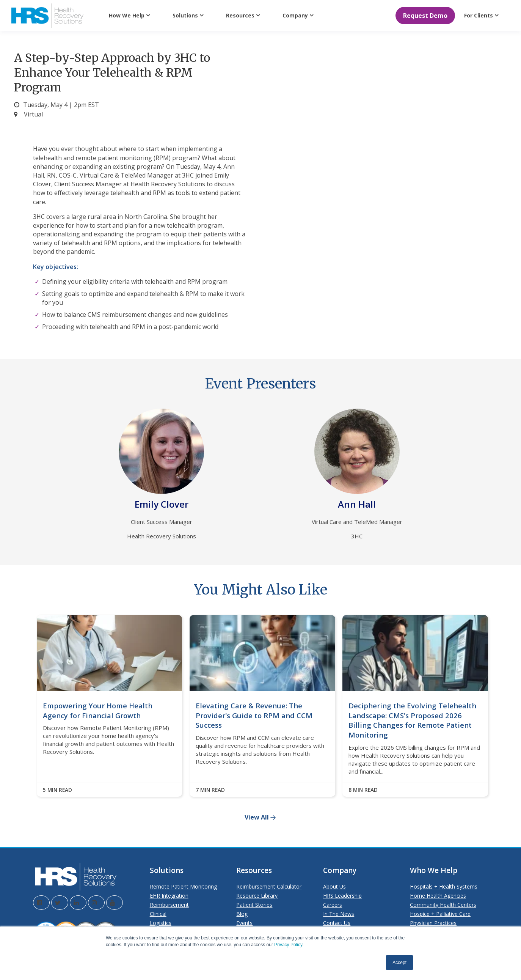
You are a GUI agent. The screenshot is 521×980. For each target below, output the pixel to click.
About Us (334, 886)
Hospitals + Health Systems (444, 886)
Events (244, 923)
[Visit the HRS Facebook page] (41, 903)
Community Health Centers (443, 905)
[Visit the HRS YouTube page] (115, 903)
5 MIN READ (57, 790)
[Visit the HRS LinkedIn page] (78, 903)
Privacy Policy (288, 945)
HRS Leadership (342, 896)
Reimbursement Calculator (269, 886)
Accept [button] (399, 963)
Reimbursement (169, 905)
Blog (242, 914)
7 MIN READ (210, 790)
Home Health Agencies (438, 896)
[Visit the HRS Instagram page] (96, 903)
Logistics (161, 923)
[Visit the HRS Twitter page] (60, 903)
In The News (339, 914)
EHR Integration (169, 896)
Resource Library (257, 896)
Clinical (158, 914)
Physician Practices (433, 923)
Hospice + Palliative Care (440, 914)
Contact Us (337, 923)
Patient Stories (254, 905)
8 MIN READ (363, 790)
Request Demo (425, 16)
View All (257, 818)
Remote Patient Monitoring (183, 886)
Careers (333, 905)
